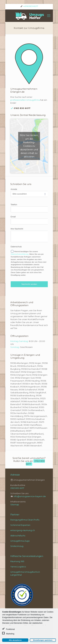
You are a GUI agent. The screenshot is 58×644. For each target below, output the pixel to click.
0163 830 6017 (22, 108)
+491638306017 (31, 6)
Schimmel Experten (20, 525)
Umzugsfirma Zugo (20, 541)
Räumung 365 (17, 561)
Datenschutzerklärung (20, 254)
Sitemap (15, 505)
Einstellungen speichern (43, 640)
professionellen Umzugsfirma (25, 100)
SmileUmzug (17, 546)
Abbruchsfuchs (18, 536)
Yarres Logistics (18, 567)
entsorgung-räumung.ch (23, 530)
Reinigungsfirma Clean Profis (25, 520)
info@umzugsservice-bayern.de (30, 496)
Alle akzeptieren (15, 640)
